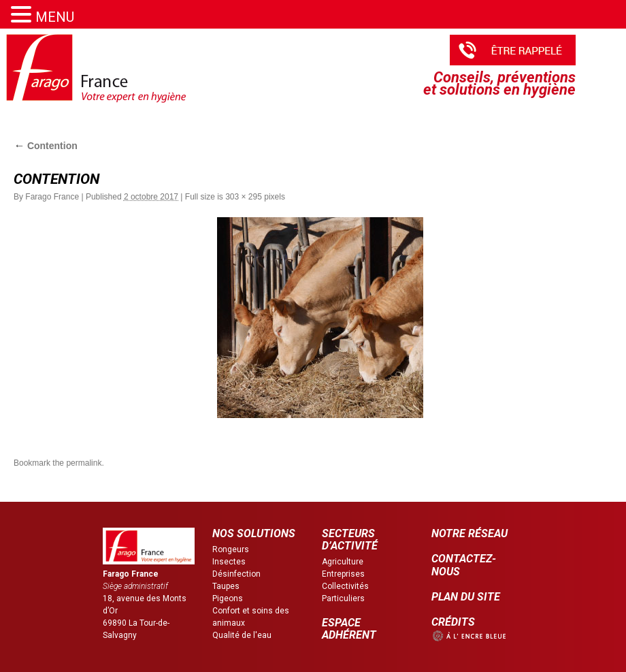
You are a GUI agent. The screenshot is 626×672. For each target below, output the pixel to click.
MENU (55, 17)
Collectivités (345, 586)
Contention (46, 146)
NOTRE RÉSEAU (469, 533)
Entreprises (343, 574)
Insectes (229, 562)
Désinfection (236, 574)
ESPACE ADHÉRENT (349, 629)
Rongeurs (231, 549)
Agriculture (343, 562)
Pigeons (228, 598)
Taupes (226, 586)
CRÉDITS (453, 622)
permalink (84, 463)
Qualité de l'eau (242, 635)
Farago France (52, 197)
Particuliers (343, 598)
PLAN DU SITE (466, 597)
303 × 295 (244, 197)
